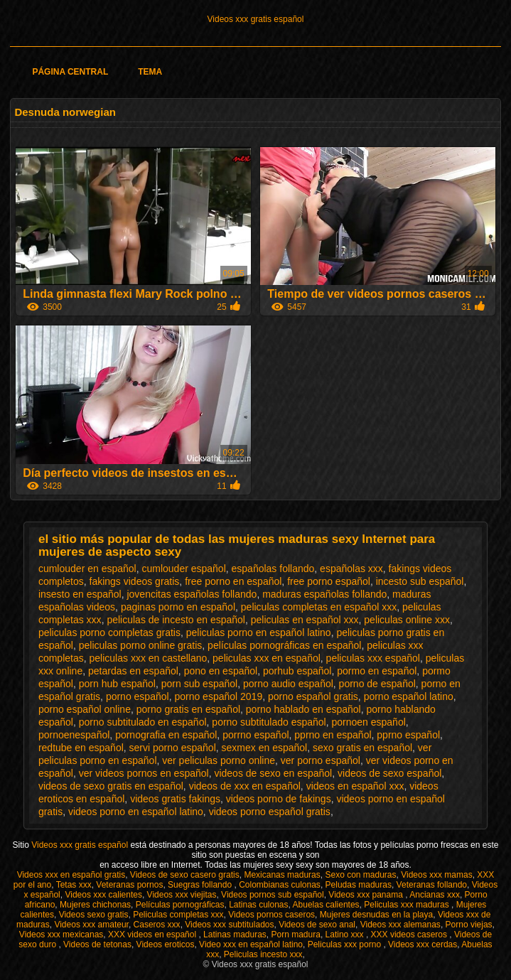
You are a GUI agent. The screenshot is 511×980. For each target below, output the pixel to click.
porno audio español (288, 684)
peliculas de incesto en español (176, 620)
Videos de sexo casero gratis (185, 875)
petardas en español (133, 671)
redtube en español (81, 748)
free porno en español (233, 581)
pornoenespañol (74, 735)
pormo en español (377, 671)
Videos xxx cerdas (423, 944)
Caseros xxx (157, 925)
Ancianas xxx (435, 895)
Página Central (70, 72)
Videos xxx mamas (436, 875)
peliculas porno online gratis (141, 645)
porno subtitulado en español (143, 722)
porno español (138, 696)
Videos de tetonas (97, 944)
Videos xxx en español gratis (71, 875)
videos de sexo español (389, 773)
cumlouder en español (87, 569)
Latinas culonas (258, 905)
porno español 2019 (218, 696)
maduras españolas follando (324, 594)
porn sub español (199, 684)
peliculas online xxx (407, 620)
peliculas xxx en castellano (149, 658)
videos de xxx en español (245, 786)
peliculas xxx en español (267, 658)
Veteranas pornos (129, 885)
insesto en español (80, 594)
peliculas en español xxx (305, 620)
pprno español (408, 735)
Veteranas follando (432, 885)
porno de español (377, 684)
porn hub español (117, 684)
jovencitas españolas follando (192, 594)
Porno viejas (469, 925)
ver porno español (321, 760)
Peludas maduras (359, 885)
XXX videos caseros (410, 935)
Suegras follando (201, 885)
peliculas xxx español (373, 658)
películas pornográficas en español (284, 645)
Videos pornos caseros (271, 915)
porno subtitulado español (269, 722)
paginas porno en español (178, 607)
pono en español (221, 671)
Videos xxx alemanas (400, 925)
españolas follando (273, 569)
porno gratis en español (188, 709)
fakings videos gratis (135, 581)
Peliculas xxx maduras (408, 905)
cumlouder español (183, 569)
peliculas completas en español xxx (319, 607)
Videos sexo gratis (94, 915)
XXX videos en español (153, 935)
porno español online (85, 709)
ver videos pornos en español (144, 773)
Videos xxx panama (367, 895)
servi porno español (173, 748)
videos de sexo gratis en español (111, 786)
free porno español (329, 581)
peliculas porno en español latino (259, 632)
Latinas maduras (235, 935)
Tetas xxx (74, 885)
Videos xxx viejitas (182, 895)
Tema (150, 72)
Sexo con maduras (360, 875)
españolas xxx (351, 569)
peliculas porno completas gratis (109, 632)
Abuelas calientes (326, 905)
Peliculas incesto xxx (263, 954)
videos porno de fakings (279, 799)
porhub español (297, 671)
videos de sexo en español (273, 773)
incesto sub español (420, 581)
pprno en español (333, 735)
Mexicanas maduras (282, 875)
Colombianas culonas (280, 885)
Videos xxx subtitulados (229, 925)
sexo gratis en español (362, 748)
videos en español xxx (355, 786)
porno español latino (409, 696)
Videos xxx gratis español (256, 19)
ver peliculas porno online (219, 760)
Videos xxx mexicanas (61, 935)
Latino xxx (346, 935)
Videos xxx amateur (91, 925)
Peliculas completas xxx (178, 915)
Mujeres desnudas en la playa (376, 915)
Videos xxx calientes (103, 895)
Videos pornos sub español (273, 895)
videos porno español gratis (270, 812)
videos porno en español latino (136, 812)
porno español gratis (313, 696)
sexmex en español (265, 748)
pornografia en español (166, 735)
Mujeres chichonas (95, 905)
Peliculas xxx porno (346, 944)
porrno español (255, 735)
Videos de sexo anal (317, 925)
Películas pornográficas (180, 905)
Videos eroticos (166, 944)
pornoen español (368, 722)
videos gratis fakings (175, 799)
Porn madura (296, 935)
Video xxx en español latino (251, 944)
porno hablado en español (303, 709)
